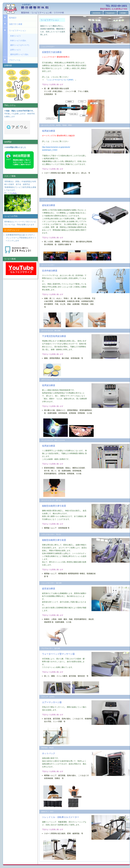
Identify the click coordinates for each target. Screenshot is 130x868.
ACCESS (97, 13)
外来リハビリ (16, 36)
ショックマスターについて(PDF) (60, 80)
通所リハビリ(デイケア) (20, 45)
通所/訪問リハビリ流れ (19, 54)
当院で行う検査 (16, 24)
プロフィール (15, 60)
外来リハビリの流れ (18, 41)
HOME (123, 13)
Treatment (110, 13)
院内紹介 (13, 18)
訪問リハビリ (16, 50)
